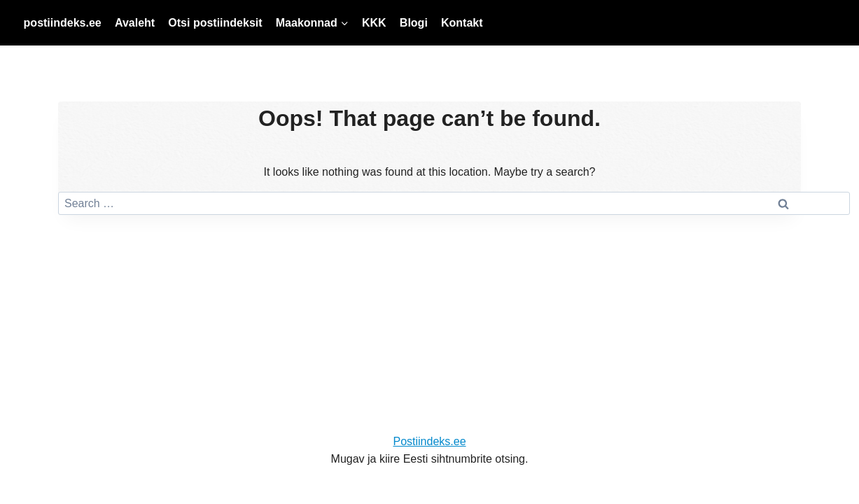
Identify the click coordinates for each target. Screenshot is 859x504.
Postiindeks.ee (429, 441)
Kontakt (462, 23)
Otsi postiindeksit (215, 23)
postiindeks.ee (63, 23)
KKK (374, 23)
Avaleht (135, 23)
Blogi (414, 23)
